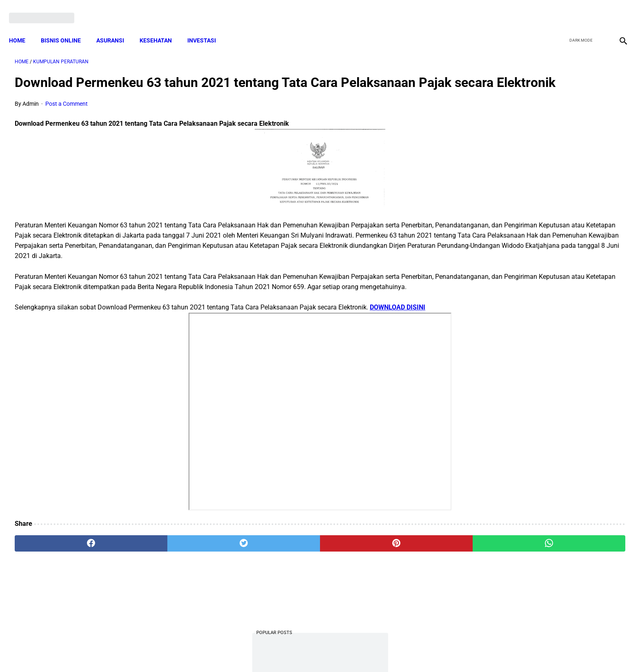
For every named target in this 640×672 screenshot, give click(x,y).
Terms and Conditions (223, 651)
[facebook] (559, 9)
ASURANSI (116, 27)
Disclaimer (316, 651)
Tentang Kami (427, 651)
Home (23, 27)
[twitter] (578, 9)
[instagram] (617, 9)
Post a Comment (67, 116)
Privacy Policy (277, 651)
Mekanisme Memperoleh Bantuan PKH (536, 375)
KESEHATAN (161, 27)
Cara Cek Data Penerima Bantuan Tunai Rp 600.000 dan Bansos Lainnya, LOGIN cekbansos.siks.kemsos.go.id (537, 426)
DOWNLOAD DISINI (398, 340)
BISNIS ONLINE (67, 27)
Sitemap (347, 651)
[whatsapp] (375, 576)
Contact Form (383, 651)
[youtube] (597, 9)
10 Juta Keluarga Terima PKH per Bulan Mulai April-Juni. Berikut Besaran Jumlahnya (537, 151)
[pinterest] (272, 576)
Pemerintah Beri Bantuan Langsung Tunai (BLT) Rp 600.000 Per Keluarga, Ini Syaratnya (540, 538)
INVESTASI (207, 27)
